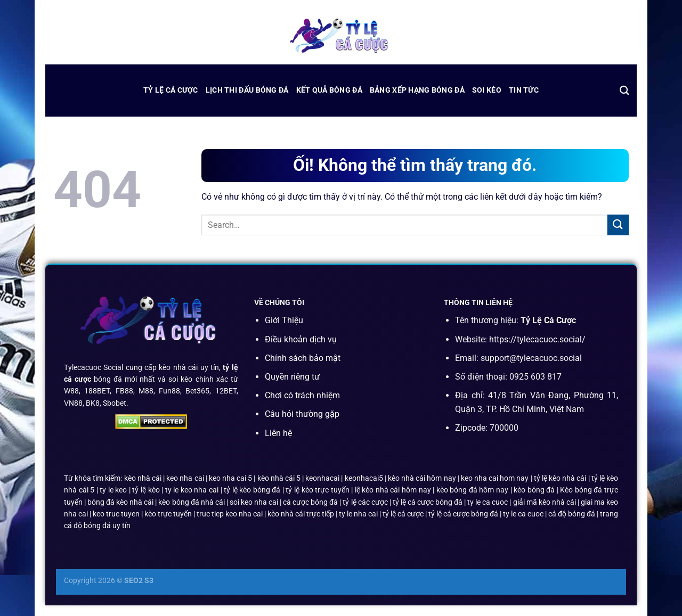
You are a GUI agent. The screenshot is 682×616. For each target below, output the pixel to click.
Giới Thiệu (284, 320)
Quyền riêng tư (292, 377)
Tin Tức (524, 90)
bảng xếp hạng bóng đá (417, 90)
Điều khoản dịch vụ (301, 339)
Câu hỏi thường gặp (302, 414)
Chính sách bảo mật (303, 358)
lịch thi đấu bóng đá (247, 90)
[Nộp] (618, 225)
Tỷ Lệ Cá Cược (171, 90)
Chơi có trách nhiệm (302, 395)
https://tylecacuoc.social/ (537, 339)
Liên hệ (278, 433)
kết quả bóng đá (329, 90)
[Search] (624, 91)
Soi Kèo (487, 90)
